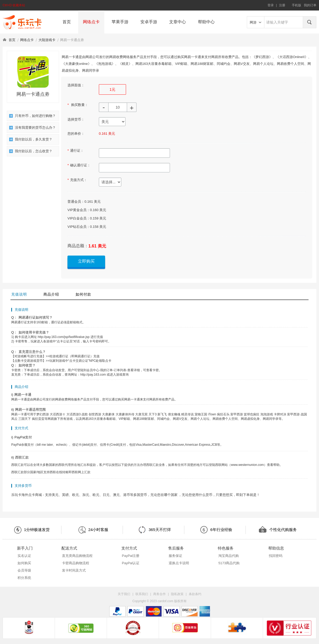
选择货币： (76, 119)
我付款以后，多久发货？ (31, 139)
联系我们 (142, 594)
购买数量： (78, 105)
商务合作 (160, 594)
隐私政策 (177, 594)
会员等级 (24, 570)
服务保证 (175, 556)
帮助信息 (276, 548)
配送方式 (69, 548)
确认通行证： (79, 165)
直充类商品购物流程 (77, 556)
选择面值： (76, 85)
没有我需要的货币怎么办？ (32, 128)
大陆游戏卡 (47, 40)
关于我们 (124, 594)
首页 (67, 22)
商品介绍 (51, 294)
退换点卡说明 (179, 563)
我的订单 (310, 5)
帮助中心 (206, 22)
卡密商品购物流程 (76, 563)
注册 (282, 5)
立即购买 (86, 261)
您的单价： (76, 134)
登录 (271, 5)
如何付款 (83, 294)
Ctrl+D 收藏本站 (14, 5)
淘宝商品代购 (229, 556)
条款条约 (195, 594)
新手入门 (25, 548)
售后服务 (176, 548)
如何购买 (24, 563)
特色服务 (226, 548)
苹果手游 (120, 22)
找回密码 (276, 556)
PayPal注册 (131, 556)
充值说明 (19, 294)
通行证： (76, 151)
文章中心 (178, 22)
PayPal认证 (131, 563)
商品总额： (78, 246)
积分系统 (24, 578)
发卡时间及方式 (74, 570)
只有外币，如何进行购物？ (32, 116)
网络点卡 (91, 22)
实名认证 (24, 556)
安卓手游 (149, 22)
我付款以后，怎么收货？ (31, 151)
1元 (112, 89)
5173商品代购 (229, 563)
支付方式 (129, 548)
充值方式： (77, 180)
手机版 (297, 5)
